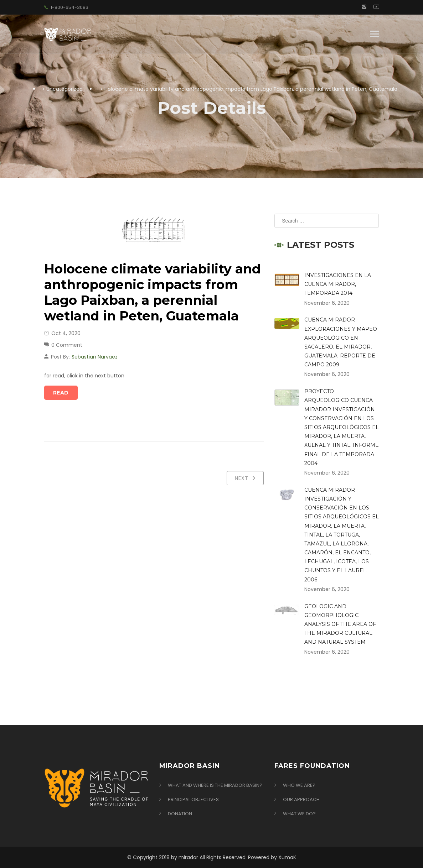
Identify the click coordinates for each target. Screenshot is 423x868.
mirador (188, 857)
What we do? (299, 814)
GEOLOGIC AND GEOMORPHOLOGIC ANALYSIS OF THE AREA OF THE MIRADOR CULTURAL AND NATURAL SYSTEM (340, 624)
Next (245, 478)
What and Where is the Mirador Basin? (215, 785)
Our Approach (301, 799)
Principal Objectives (193, 799)
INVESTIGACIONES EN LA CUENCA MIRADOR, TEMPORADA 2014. (338, 284)
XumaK (287, 857)
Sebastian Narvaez (95, 357)
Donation (180, 814)
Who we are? (299, 785)
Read (61, 393)
